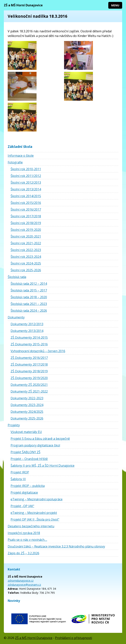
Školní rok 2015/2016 (26, 203)
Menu (115, 5)
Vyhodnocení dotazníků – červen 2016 (38, 351)
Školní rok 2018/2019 (26, 223)
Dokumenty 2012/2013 (27, 324)
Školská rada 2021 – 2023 (29, 304)
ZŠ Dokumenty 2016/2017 (29, 358)
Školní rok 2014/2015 (26, 196)
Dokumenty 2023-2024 (27, 405)
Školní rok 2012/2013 (26, 183)
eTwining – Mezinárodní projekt (34, 513)
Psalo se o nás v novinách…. (27, 540)
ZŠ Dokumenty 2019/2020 (29, 378)
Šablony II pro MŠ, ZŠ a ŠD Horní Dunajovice (43, 466)
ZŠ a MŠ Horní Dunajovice (23, 5)
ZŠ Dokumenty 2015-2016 (29, 344)
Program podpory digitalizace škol (35, 445)
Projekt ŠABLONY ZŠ (25, 452)
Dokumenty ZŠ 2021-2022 (29, 391)
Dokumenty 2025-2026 (27, 418)
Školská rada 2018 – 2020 (29, 297)
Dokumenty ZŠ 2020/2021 (29, 385)
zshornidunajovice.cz (21, 581)
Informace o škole (21, 156)
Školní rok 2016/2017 (26, 209)
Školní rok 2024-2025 (26, 263)
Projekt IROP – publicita (28, 486)
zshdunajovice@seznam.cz (24, 585)
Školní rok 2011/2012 (26, 176)
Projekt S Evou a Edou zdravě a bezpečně (40, 439)
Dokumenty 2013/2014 (27, 331)
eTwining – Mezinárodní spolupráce (37, 499)
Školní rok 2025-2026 (26, 270)
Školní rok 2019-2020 (26, 230)
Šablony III (18, 479)
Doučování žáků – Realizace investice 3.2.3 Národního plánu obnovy (56, 546)
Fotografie (15, 162)
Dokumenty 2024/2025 (27, 412)
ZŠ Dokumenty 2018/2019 (29, 371)
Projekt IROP (20, 472)
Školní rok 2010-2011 (26, 169)
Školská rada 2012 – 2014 (29, 284)
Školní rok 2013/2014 (26, 189)
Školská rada (17, 277)
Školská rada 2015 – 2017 (29, 290)
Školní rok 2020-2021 (26, 236)
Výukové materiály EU (26, 432)
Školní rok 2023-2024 (26, 257)
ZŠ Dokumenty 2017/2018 (29, 364)
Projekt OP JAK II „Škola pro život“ (35, 519)
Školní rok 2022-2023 (26, 250)
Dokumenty (16, 317)
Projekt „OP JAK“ (22, 506)
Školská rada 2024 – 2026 (29, 311)
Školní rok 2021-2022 (26, 243)
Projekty (14, 425)
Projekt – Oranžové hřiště (29, 459)
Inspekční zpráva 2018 (24, 533)
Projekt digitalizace (24, 492)
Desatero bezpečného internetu (31, 526)
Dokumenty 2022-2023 (27, 398)
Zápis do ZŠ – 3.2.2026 (23, 553)
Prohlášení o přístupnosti (73, 638)
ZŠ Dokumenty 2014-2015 (29, 337)
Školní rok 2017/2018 (26, 216)
